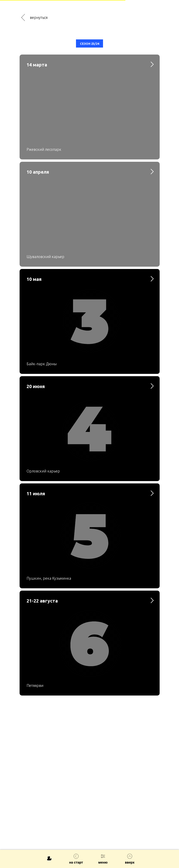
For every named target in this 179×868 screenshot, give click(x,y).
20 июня (36, 386)
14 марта (37, 65)
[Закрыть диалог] (174, 36)
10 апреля (38, 172)
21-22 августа (42, 601)
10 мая (34, 279)
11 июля (36, 494)
